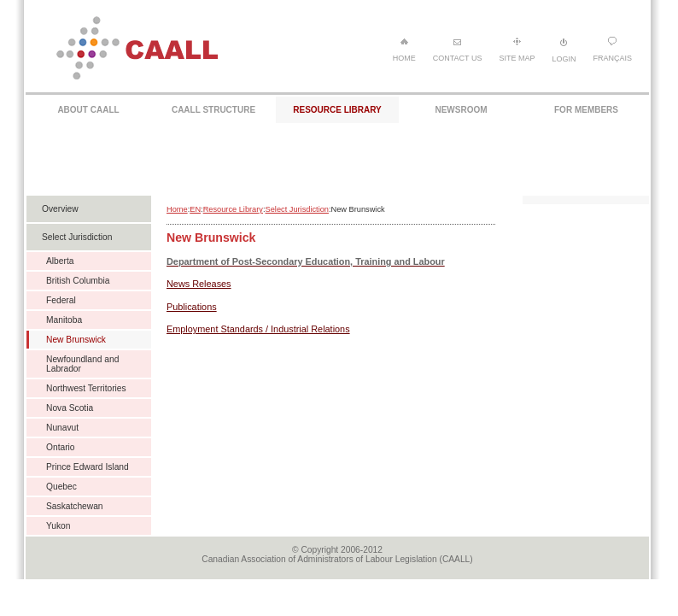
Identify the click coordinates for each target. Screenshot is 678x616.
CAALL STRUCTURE (213, 110)
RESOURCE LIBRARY (337, 110)
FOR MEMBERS (586, 110)
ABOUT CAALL (88, 110)
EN (195, 209)
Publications (192, 307)
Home (404, 50)
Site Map (517, 50)
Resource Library (233, 209)
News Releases (199, 284)
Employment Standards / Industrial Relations (258, 329)
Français (612, 50)
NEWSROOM (461, 110)
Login (564, 50)
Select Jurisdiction (297, 209)
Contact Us (458, 50)
